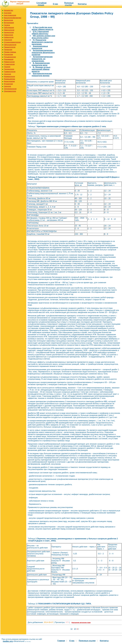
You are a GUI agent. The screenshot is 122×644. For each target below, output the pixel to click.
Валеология (8, 20)
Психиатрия (8, 54)
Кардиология (9, 32)
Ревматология (9, 62)
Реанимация (9, 59)
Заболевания (9, 28)
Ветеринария (9, 23)
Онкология (8, 40)
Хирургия (7, 86)
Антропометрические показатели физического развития (43, 53)
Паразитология (10, 47)
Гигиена (7, 25)
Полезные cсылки (69, 4)
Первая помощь (10, 52)
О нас (55, 4)
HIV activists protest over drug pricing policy (43, 37)
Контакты (82, 4)
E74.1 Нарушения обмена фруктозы (40, 33)
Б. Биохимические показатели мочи (41, 64)
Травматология (10, 72)
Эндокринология (10, 89)
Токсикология (9, 69)
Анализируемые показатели (40, 47)
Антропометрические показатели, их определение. (42, 59)
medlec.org (8, 641)
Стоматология (9, 64)
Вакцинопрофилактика (13, 18)
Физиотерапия (9, 81)
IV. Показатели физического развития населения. (42, 42)
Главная (61, 641)
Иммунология (9, 30)
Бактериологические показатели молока (42, 75)
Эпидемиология (10, 91)
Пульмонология (10, 57)
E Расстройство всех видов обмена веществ (42, 28)
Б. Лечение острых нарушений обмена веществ (41, 69)
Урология (7, 74)
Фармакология (9, 77)
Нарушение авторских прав (81, 623)
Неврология (8, 35)
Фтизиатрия (8, 84)
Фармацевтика (9, 79)
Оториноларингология (12, 42)
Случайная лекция (41, 4)
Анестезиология (10, 15)
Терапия (7, 67)
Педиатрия (8, 50)
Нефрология (9, 37)
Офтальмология (10, 45)
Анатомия (8, 13)
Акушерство (9, 10)
